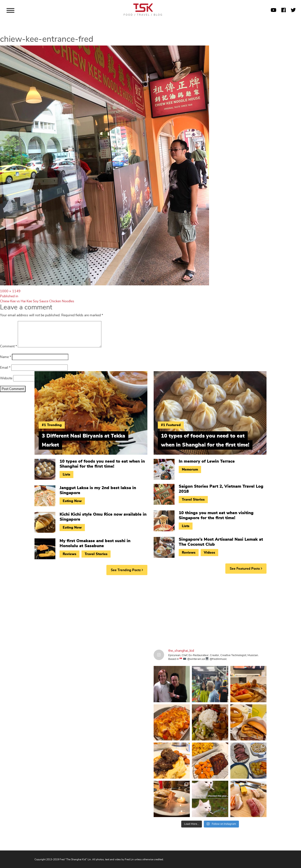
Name (6, 357)
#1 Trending (52, 425)
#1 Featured (171, 425)
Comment (8, 346)
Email (5, 368)
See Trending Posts (127, 570)
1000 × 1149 (10, 291)
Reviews (70, 554)
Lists (66, 474)
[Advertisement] (150, 611)
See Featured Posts (246, 569)
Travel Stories (96, 554)
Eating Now (72, 501)
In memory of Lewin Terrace (207, 461)
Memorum (190, 469)
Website (6, 378)
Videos (209, 553)
